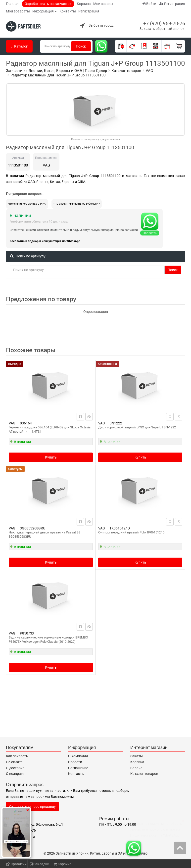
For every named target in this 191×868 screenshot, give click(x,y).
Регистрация (89, 11)
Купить (51, 457)
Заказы (137, 756)
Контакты (68, 11)
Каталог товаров (144, 774)
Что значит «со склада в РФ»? (27, 204)
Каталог (19, 46)
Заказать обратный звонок (162, 29)
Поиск (81, 46)
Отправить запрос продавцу (32, 807)
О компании (78, 756)
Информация (43, 11)
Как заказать (17, 756)
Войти (149, 4)
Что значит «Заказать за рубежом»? (77, 204)
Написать (150, 233)
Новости (75, 762)
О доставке (15, 768)
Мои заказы (103, 4)
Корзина (84, 4)
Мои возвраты (18, 11)
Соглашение (78, 768)
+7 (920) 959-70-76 (164, 23)
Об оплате (14, 762)
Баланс (136, 768)
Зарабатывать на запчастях (48, 4)
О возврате (15, 774)
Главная (13, 4)
